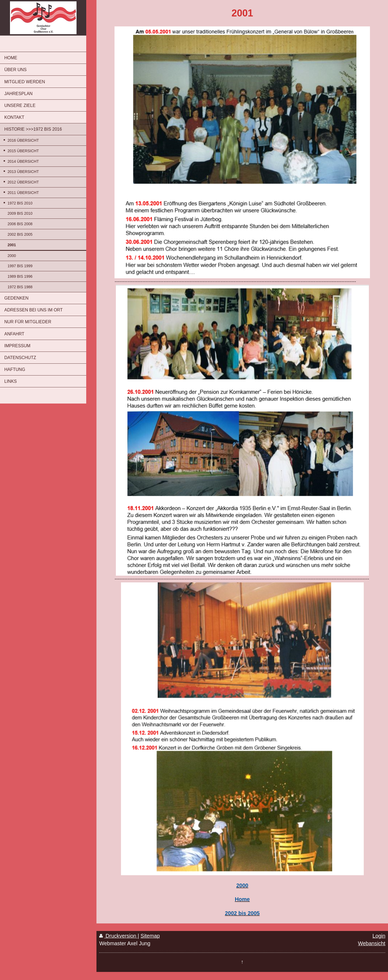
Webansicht (372, 943)
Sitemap (150, 936)
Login (379, 936)
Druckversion (118, 936)
